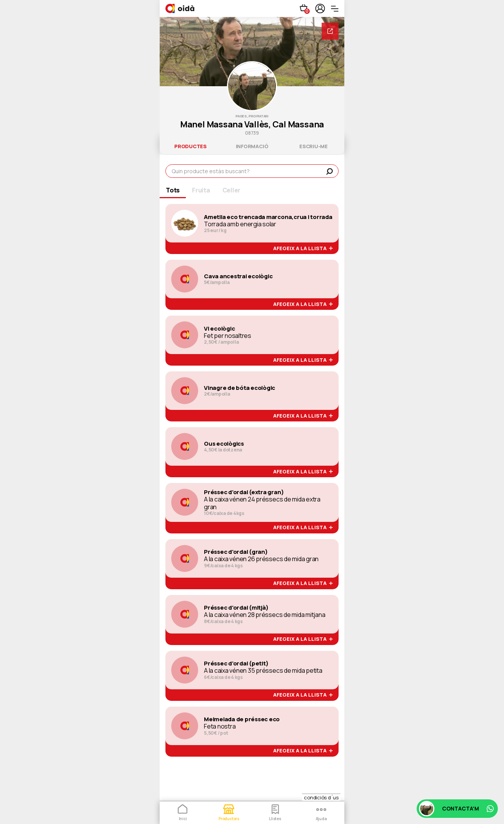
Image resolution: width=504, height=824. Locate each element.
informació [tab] (252, 146)
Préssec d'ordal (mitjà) (236, 608)
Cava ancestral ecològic (238, 276)
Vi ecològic (219, 329)
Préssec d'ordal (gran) (236, 552)
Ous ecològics (224, 444)
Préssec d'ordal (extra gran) (244, 492)
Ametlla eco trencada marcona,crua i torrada (268, 217)
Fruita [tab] (201, 190)
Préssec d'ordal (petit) (236, 664)
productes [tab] (190, 146)
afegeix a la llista (303, 249)
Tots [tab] (173, 190)
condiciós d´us (321, 797)
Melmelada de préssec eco (242, 719)
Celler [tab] (232, 190)
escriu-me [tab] (314, 146)
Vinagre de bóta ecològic (239, 388)
